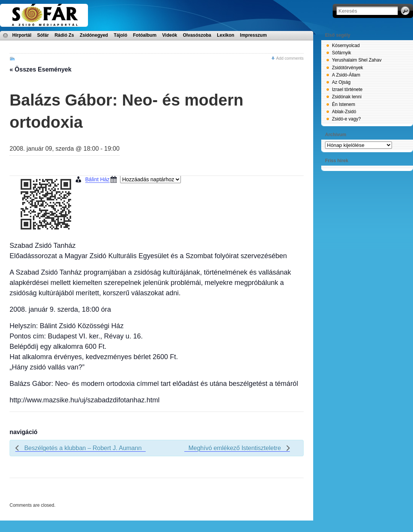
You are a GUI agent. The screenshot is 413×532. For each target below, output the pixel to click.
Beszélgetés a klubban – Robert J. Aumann (82, 448)
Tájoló (120, 35)
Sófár (43, 35)
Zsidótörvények (347, 68)
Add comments (290, 58)
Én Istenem (344, 104)
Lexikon (225, 35)
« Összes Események (41, 69)
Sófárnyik (341, 53)
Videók (170, 35)
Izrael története (347, 89)
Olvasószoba (197, 35)
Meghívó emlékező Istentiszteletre (236, 448)
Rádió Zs (64, 35)
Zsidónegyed (94, 35)
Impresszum (254, 35)
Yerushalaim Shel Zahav (357, 60)
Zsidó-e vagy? (346, 119)
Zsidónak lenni (347, 97)
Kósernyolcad (346, 46)
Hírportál (22, 35)
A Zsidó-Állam (346, 75)
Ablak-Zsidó (344, 112)
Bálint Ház (98, 179)
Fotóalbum (145, 35)
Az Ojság (341, 82)
